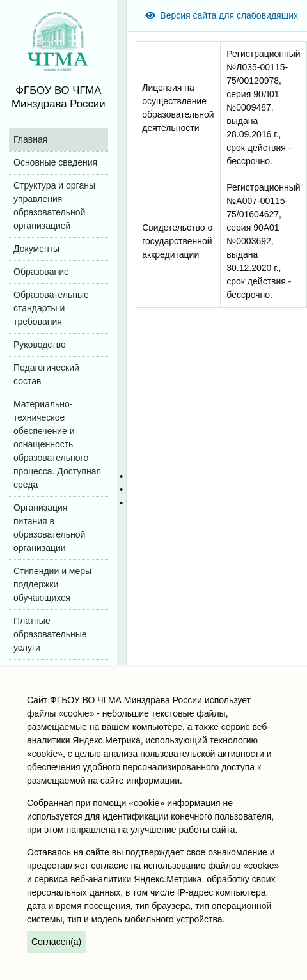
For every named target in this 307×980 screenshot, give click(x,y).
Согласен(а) (56, 942)
